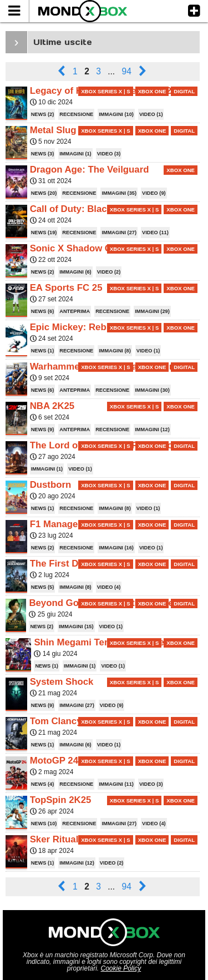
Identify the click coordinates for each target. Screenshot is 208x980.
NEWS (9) (43, 430)
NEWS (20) (44, 193)
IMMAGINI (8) (115, 351)
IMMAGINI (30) (152, 390)
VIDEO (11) (155, 233)
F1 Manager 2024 (67, 524)
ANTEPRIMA (75, 311)
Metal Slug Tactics (70, 130)
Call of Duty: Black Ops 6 (85, 209)
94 (127, 71)
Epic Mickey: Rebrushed (84, 327)
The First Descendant (77, 564)
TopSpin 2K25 (61, 800)
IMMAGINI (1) (75, 154)
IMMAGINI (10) (116, 114)
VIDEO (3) (109, 154)
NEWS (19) (44, 233)
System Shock (62, 682)
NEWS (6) (43, 311)
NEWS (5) (43, 587)
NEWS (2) (43, 114)
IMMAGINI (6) (75, 272)
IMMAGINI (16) (116, 548)
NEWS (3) (43, 154)
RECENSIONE (76, 114)
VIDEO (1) (151, 114)
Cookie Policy (121, 968)
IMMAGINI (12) (152, 430)
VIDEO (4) (109, 587)
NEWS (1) (43, 351)
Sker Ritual (54, 839)
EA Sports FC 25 (66, 288)
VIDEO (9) (154, 193)
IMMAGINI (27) (119, 233)
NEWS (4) (43, 784)
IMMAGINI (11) (116, 784)
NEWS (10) (44, 824)
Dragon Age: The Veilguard (90, 170)
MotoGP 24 (54, 761)
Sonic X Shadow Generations (95, 248)
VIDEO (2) (109, 272)
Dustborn (51, 485)
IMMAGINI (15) (76, 627)
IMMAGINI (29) (152, 311)
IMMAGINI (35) (119, 193)
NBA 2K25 (52, 406)
